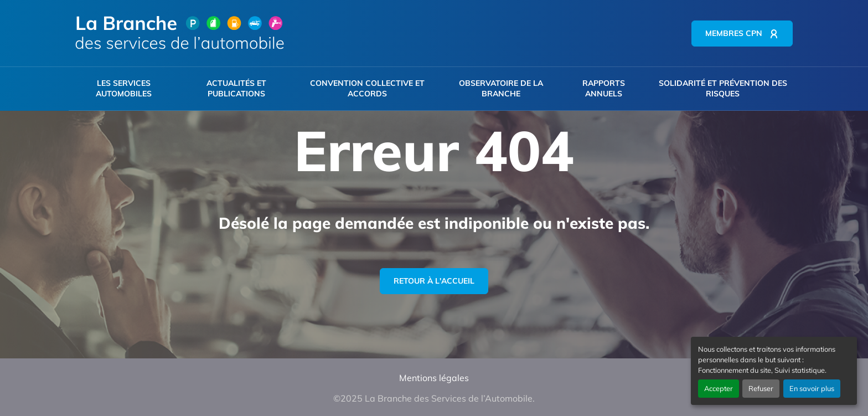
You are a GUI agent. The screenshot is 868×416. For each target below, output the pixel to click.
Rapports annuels (604, 88)
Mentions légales (434, 378)
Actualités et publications (236, 88)
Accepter (719, 388)
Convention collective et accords (367, 88)
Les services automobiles (124, 88)
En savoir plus (812, 388)
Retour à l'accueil (434, 281)
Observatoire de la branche (501, 88)
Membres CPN (734, 33)
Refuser (761, 388)
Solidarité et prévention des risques (723, 88)
